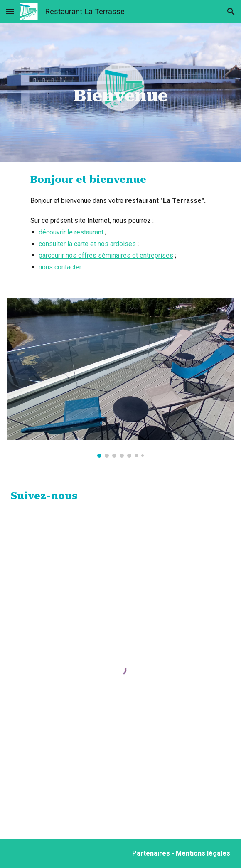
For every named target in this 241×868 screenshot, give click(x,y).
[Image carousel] (121, 377)
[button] (10, 11)
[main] (121, 92)
